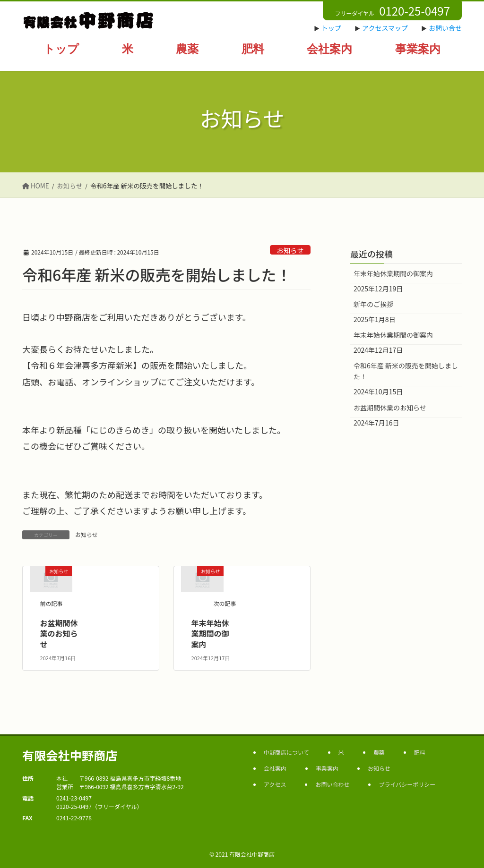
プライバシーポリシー (407, 784)
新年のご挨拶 (373, 304)
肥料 (420, 752)
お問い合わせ (332, 784)
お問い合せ (445, 28)
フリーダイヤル (392, 11)
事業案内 (327, 768)
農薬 (379, 752)
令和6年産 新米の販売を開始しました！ (406, 371)
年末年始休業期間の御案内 (210, 634)
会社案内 (275, 768)
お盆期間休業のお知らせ (59, 634)
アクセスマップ (385, 28)
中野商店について (286, 752)
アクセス (275, 784)
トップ (331, 28)
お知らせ (290, 250)
